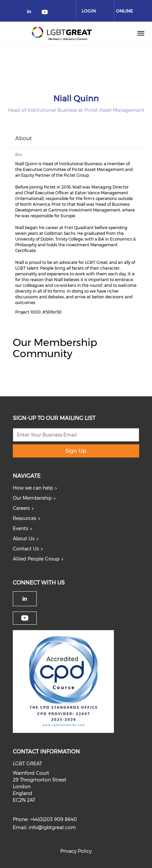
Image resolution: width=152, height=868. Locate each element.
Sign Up (76, 451)
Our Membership (32, 498)
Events (20, 528)
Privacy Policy (76, 851)
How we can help (33, 488)
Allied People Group (36, 559)
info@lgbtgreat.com (52, 827)
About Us (24, 539)
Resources (24, 518)
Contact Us (26, 549)
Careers (21, 508)
